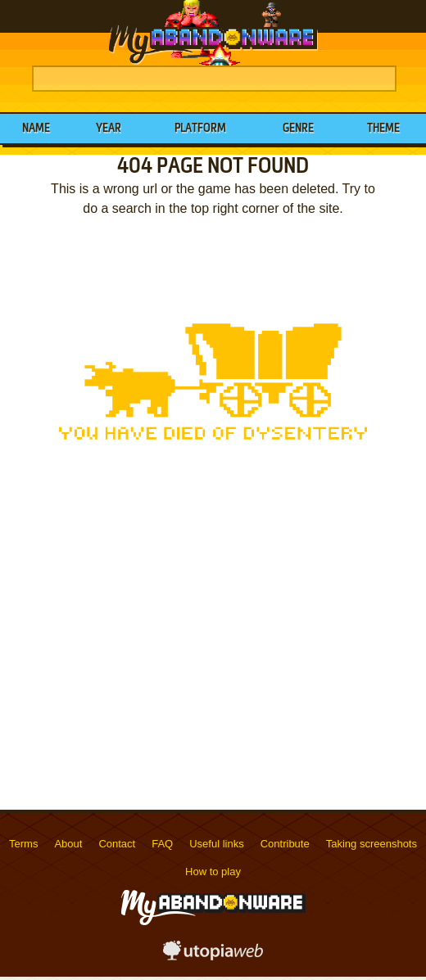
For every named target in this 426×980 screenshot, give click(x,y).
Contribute (285, 844)
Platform (200, 129)
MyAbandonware (213, 33)
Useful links (216, 844)
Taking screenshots (372, 844)
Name (36, 129)
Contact (117, 844)
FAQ (162, 844)
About (68, 844)
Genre (298, 129)
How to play (213, 872)
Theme (383, 129)
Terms (23, 844)
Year (109, 129)
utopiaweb (213, 955)
